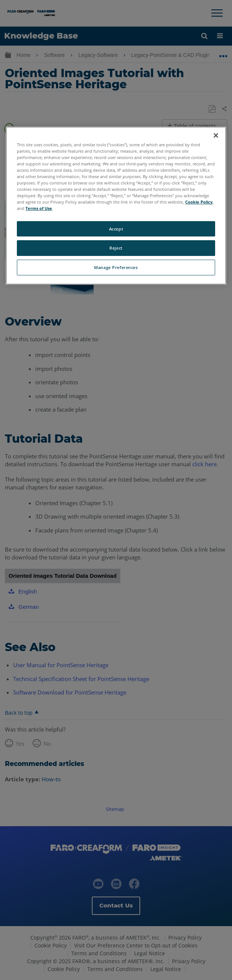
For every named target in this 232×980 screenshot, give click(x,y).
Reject (116, 248)
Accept (116, 228)
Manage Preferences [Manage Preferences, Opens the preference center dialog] (116, 267)
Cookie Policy (199, 202)
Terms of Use (39, 208)
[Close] (216, 135)
